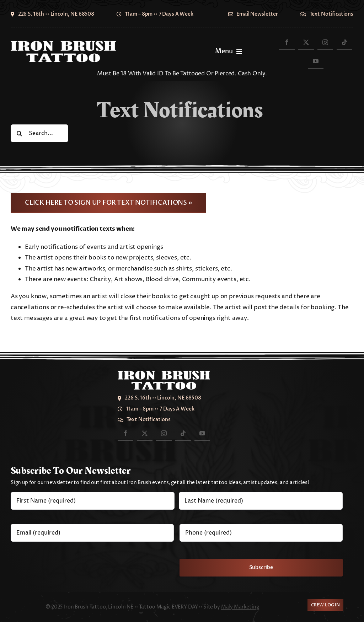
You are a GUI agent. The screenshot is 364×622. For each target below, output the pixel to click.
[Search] (20, 133)
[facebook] (287, 42)
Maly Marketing (240, 607)
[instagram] (325, 42)
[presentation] (65, 563)
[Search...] (39, 133)
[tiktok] (344, 42)
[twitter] (306, 42)
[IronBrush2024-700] (63, 44)
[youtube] (316, 61)
